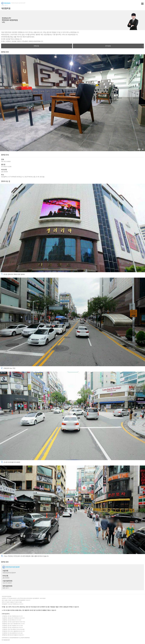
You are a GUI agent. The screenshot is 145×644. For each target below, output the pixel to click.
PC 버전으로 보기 (6, 640)
